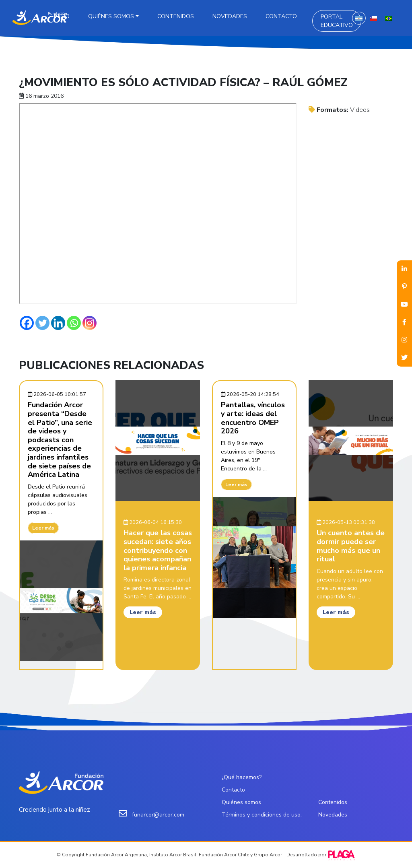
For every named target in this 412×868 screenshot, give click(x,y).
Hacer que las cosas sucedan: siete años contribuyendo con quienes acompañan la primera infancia (158, 550)
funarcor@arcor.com (158, 815)
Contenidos (176, 16)
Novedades (230, 16)
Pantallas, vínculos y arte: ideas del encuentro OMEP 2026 (253, 418)
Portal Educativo (337, 21)
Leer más (43, 528)
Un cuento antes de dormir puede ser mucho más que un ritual (351, 546)
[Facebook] (27, 323)
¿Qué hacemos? (242, 777)
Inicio (62, 16)
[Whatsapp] (74, 323)
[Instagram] (90, 323)
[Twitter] (42, 323)
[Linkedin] (58, 323)
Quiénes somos (111, 16)
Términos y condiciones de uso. (262, 815)
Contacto (281, 16)
